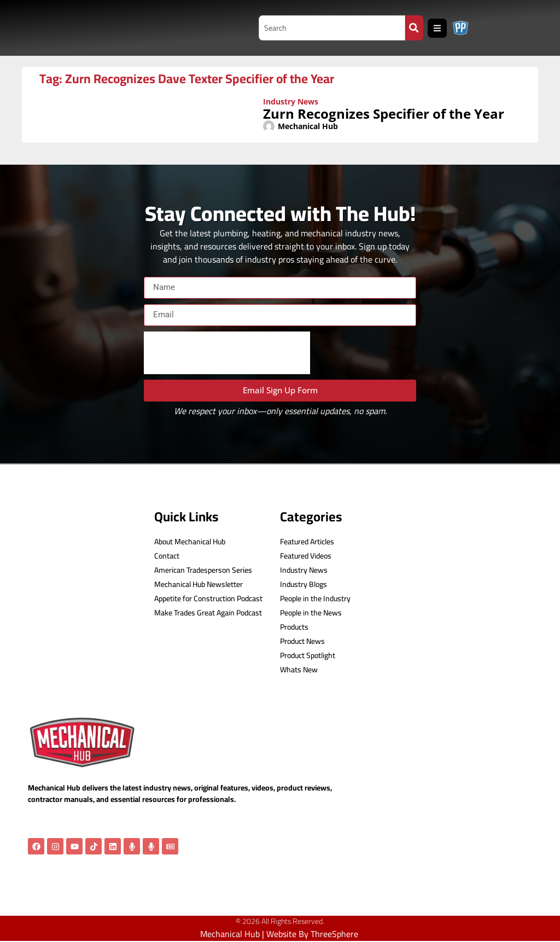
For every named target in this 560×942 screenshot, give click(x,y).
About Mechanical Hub (190, 542)
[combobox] (329, 28)
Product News (302, 641)
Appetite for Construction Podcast (208, 599)
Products (294, 627)
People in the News (311, 613)
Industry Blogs (304, 585)
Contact (167, 556)
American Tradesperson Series (203, 570)
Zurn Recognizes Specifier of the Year (384, 114)
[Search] (414, 28)
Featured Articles (307, 542)
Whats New (299, 670)
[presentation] (227, 353)
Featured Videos (306, 556)
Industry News (291, 101)
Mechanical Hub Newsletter (199, 585)
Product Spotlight (308, 656)
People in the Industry (315, 599)
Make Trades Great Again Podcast (208, 613)
